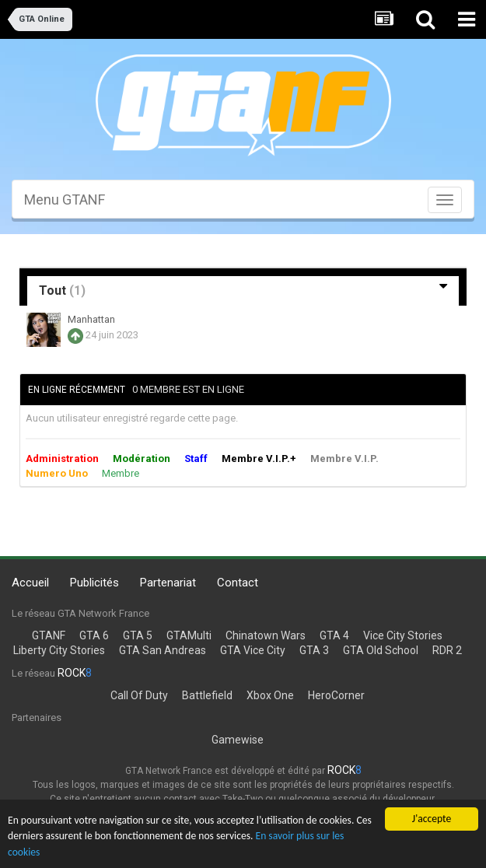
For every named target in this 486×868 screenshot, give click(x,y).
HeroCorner (336, 695)
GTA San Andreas (163, 650)
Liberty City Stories (59, 650)
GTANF (49, 635)
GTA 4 (334, 635)
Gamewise (238, 740)
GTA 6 (94, 635)
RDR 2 (447, 650)
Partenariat (168, 583)
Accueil (30, 583)
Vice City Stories (403, 635)
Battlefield (207, 695)
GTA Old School (381, 650)
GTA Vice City (253, 650)
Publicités (94, 583)
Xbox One (270, 695)
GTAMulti (189, 635)
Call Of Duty (139, 695)
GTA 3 (314, 650)
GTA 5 (138, 635)
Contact (238, 583)
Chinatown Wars (266, 635)
